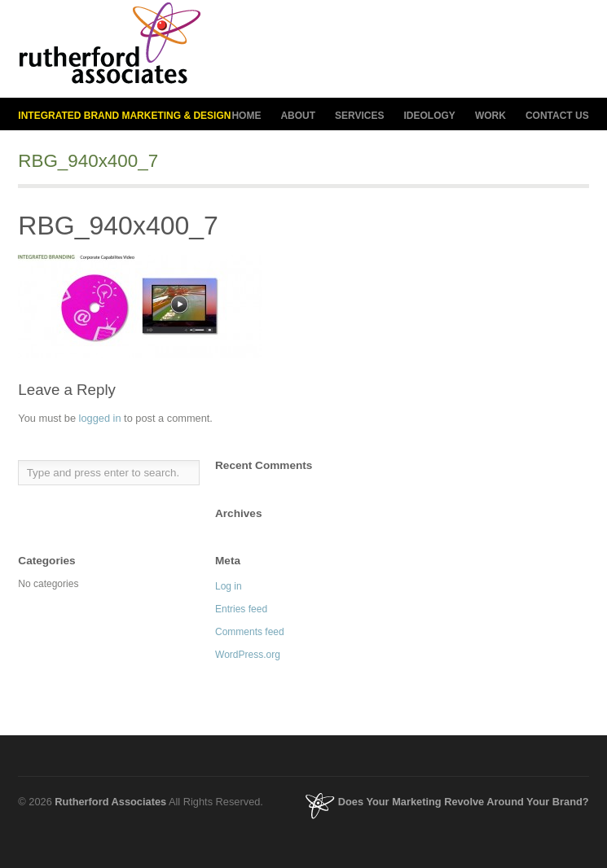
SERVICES (359, 116)
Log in (229, 586)
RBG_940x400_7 (118, 226)
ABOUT (298, 116)
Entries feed (241, 609)
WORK (490, 116)
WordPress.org (248, 655)
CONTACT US (557, 116)
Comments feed (250, 632)
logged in (100, 418)
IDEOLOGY (430, 116)
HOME (246, 116)
